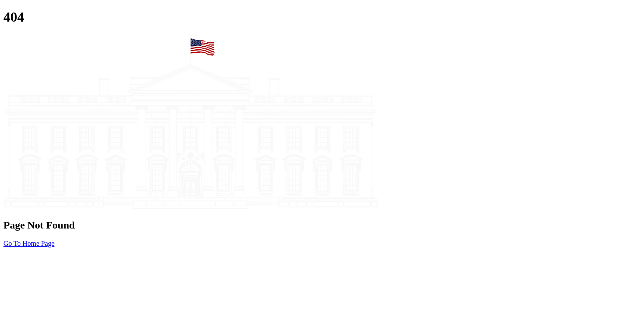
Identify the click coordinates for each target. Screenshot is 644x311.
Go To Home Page (29, 243)
